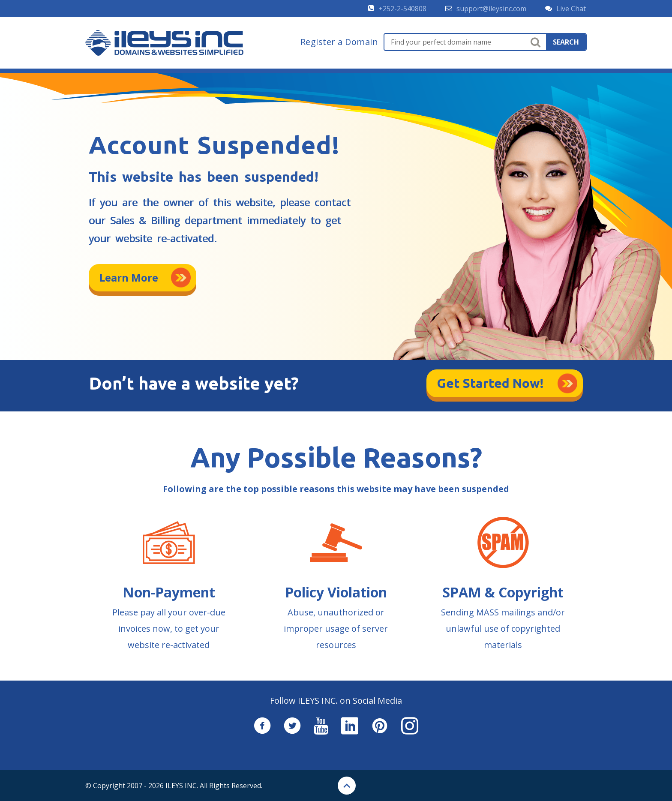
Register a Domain (339, 42)
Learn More (129, 277)
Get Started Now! (490, 383)
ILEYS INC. (182, 786)
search (566, 42)
